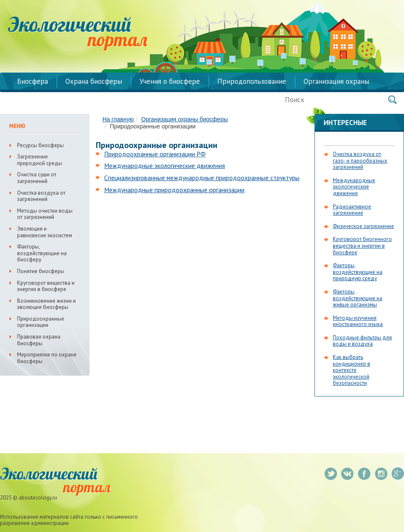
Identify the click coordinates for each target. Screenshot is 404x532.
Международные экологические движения (165, 166)
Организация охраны (336, 81)
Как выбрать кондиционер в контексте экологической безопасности (352, 370)
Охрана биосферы (94, 81)
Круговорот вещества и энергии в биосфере (46, 286)
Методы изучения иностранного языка (358, 321)
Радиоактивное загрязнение (352, 210)
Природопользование (252, 81)
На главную (118, 119)
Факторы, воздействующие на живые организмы (358, 298)
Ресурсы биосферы (40, 145)
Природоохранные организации (41, 322)
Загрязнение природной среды (40, 160)
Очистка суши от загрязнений (37, 178)
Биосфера (32, 81)
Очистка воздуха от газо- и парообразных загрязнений (360, 161)
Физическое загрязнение (363, 226)
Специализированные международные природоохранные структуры (202, 178)
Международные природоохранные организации (174, 190)
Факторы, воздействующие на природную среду (358, 272)
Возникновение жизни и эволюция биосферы (46, 304)
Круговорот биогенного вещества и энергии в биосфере (362, 246)
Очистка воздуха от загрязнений (41, 196)
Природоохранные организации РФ (155, 154)
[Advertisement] (166, 260)
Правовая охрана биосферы (39, 340)
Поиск (392, 100)
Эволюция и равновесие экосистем (45, 232)
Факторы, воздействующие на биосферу (42, 253)
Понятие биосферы (41, 271)
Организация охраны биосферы (185, 119)
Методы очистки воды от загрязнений (45, 214)
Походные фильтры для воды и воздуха (362, 341)
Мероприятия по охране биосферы (47, 358)
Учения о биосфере (170, 81)
